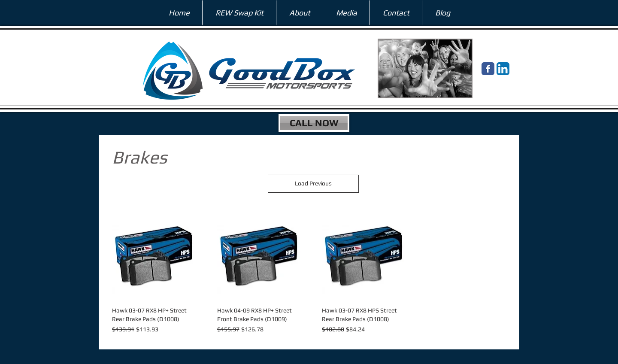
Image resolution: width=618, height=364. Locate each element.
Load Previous (313, 183)
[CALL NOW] (314, 123)
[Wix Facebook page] (488, 69)
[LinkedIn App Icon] (503, 69)
